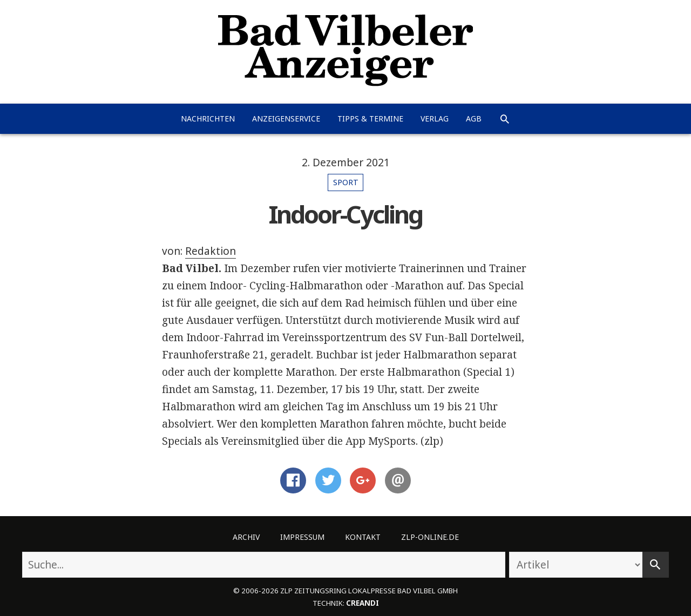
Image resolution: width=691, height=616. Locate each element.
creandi (363, 603)
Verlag (435, 119)
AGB (474, 119)
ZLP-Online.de (430, 537)
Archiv (246, 537)
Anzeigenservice (286, 119)
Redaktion (211, 251)
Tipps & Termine (370, 119)
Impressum (302, 537)
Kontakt (363, 537)
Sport (346, 182)
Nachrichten (208, 119)
